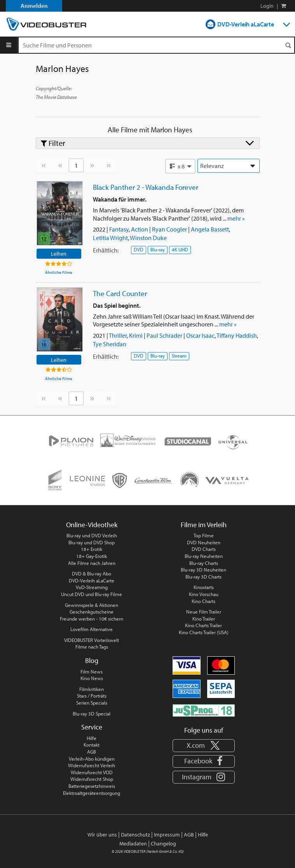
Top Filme (204, 535)
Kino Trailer (204, 619)
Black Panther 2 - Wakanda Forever (146, 187)
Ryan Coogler (169, 229)
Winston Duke (148, 238)
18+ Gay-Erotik (92, 556)
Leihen (59, 253)
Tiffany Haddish (237, 335)
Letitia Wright (110, 238)
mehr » (236, 218)
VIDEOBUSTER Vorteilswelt (92, 640)
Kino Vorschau (204, 594)
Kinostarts (204, 587)
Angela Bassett (210, 229)
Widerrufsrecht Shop (92, 779)
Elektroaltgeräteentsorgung (92, 793)
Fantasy (119, 229)
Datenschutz (135, 835)
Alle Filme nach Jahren (92, 563)
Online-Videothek (92, 525)
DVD (139, 249)
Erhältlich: (106, 250)
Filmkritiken (92, 689)
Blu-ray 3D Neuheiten (203, 570)
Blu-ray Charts (204, 563)
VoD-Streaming (92, 587)
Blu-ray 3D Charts (203, 577)
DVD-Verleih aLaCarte (246, 24)
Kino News (92, 678)
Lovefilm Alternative (92, 629)
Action (140, 229)
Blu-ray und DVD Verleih (92, 535)
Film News (92, 672)
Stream (179, 356)
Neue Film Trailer (204, 612)
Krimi (136, 335)
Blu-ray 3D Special (92, 714)
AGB (92, 752)
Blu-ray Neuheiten (204, 556)
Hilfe (92, 738)
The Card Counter (120, 293)
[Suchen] (288, 45)
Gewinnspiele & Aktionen (92, 605)
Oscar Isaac (200, 335)
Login (267, 6)
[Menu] (9, 45)
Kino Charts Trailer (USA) (204, 632)
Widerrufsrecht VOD (92, 772)
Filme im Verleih (204, 525)
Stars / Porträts (92, 696)
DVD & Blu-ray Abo (92, 573)
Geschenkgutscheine (92, 612)
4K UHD (180, 249)
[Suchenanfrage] (156, 45)
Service (92, 727)
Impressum (167, 835)
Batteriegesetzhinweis (92, 786)
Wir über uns (102, 835)
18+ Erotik (92, 549)
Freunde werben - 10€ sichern (92, 619)
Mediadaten (133, 843)
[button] (180, 166)
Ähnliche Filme (59, 272)
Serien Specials (92, 703)
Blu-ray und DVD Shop (92, 542)
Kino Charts (203, 601)
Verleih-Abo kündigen (92, 759)
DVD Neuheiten (204, 542)
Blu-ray (158, 249)
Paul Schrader (164, 335)
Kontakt (92, 745)
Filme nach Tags (92, 647)
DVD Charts (204, 549)
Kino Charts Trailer (203, 625)
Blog (92, 660)
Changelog (163, 843)
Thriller (118, 335)
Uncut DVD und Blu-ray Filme (92, 594)
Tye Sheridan (110, 344)
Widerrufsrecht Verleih (92, 765)
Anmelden (34, 6)
